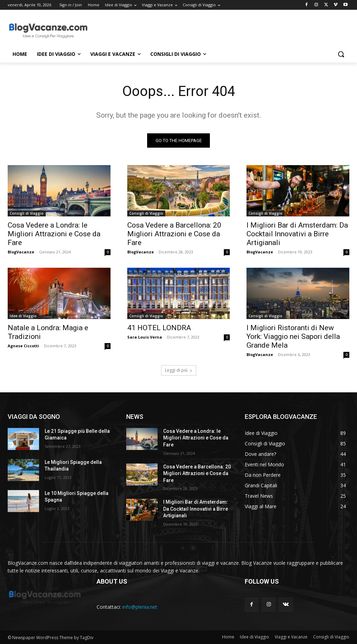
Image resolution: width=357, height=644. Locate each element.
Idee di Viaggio (23, 316)
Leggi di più (179, 370)
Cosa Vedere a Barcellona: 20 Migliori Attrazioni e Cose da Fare (174, 234)
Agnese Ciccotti (23, 346)
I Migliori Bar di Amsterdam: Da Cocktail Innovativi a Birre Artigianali (297, 234)
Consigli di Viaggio (27, 213)
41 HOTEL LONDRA (159, 328)
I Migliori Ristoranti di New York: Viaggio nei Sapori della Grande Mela (293, 337)
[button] (341, 54)
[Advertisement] (171, 30)
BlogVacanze (21, 252)
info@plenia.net (140, 607)
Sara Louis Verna (145, 337)
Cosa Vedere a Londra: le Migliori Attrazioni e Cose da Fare (54, 234)
